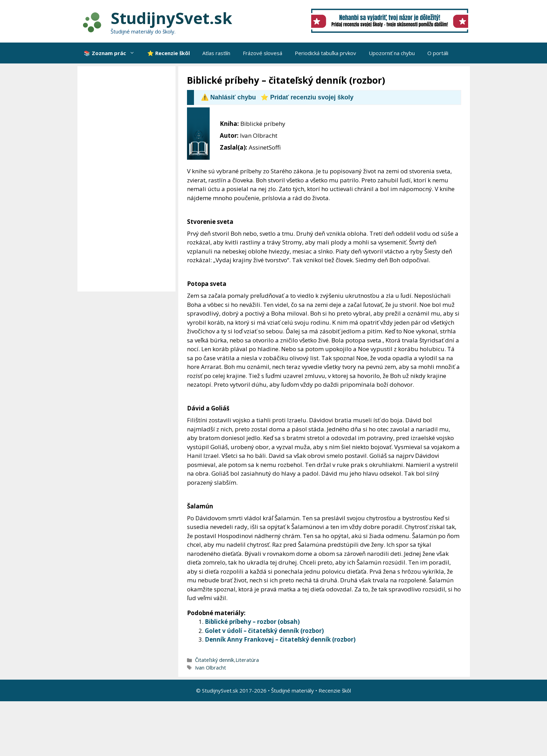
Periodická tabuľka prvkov (325, 53)
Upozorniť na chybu (392, 53)
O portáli (438, 53)
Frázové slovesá (263, 53)
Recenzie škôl (335, 690)
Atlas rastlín (216, 53)
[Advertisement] (128, 179)
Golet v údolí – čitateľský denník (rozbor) (264, 631)
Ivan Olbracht (211, 668)
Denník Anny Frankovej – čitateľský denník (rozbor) (280, 639)
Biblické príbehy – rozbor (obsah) (252, 622)
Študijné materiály (293, 690)
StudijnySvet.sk (171, 18)
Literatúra (247, 660)
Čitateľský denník (215, 660)
